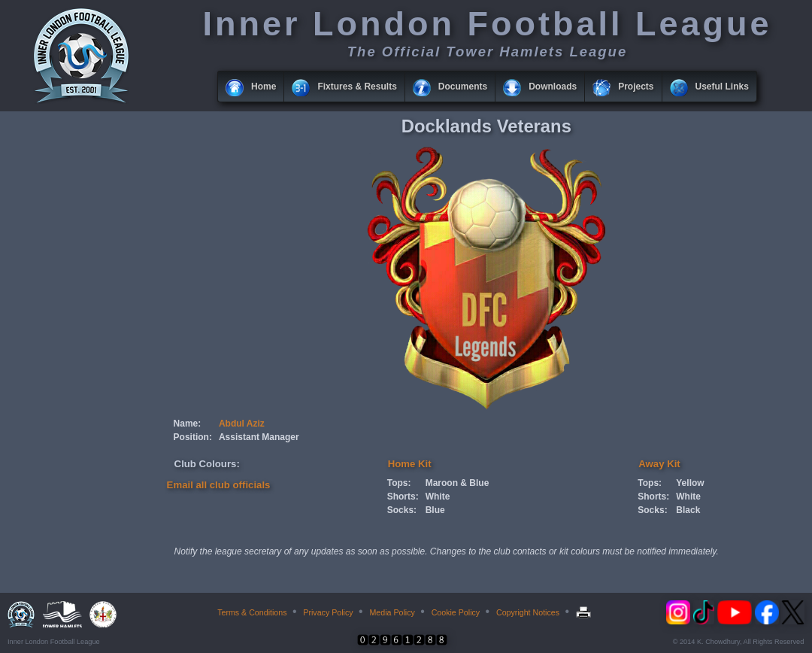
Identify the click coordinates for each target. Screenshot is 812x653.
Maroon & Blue (458, 483)
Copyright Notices (528, 612)
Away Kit (659, 464)
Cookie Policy (456, 612)
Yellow (690, 483)
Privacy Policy (328, 612)
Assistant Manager (259, 437)
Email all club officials (219, 485)
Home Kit (410, 464)
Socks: (402, 510)
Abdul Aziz (242, 424)
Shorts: (403, 497)
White (438, 497)
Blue (435, 510)
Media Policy (392, 612)
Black (688, 510)
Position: (193, 437)
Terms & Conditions (252, 612)
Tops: (399, 483)
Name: (188, 424)
